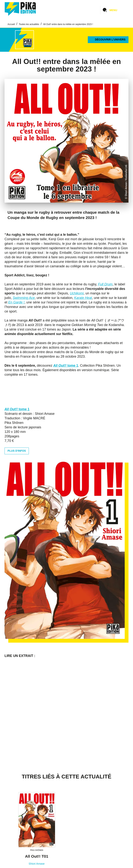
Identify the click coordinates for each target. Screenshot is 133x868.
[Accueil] (20, 9)
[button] (108, 40)
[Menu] (114, 10)
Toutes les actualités (29, 24)
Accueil (11, 24)
